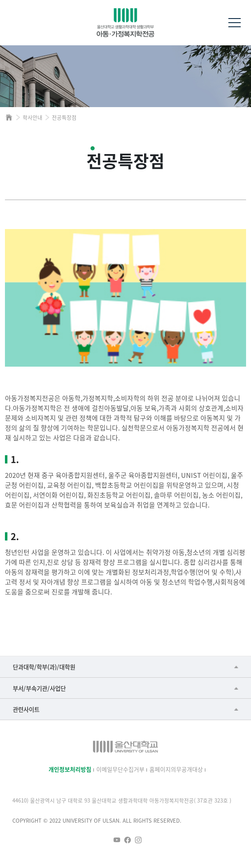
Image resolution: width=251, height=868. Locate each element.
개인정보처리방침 (70, 769)
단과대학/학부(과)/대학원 (44, 667)
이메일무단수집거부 (120, 769)
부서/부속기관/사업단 (39, 688)
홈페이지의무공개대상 (176, 769)
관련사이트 (26, 709)
